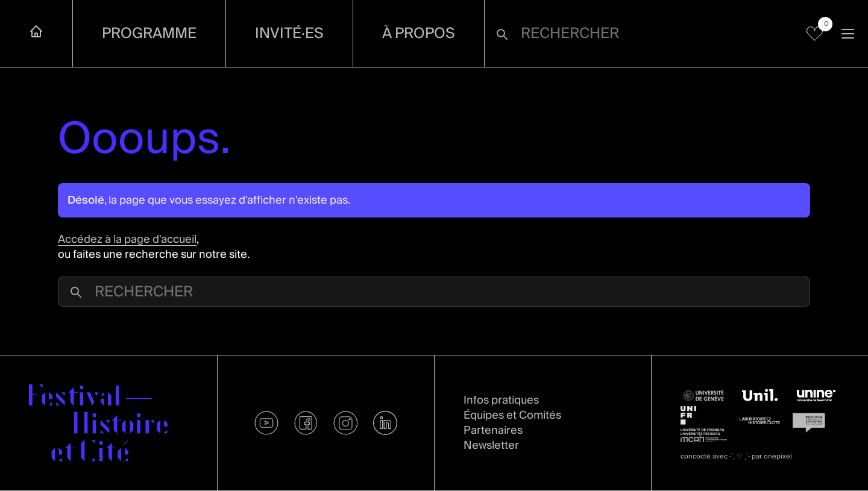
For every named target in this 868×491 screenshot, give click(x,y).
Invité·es (289, 33)
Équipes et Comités (512, 415)
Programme (149, 33)
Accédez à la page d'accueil (127, 239)
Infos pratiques (501, 400)
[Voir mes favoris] (815, 34)
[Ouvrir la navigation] (848, 33)
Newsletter (491, 446)
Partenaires (493, 430)
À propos (419, 33)
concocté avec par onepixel (736, 456)
